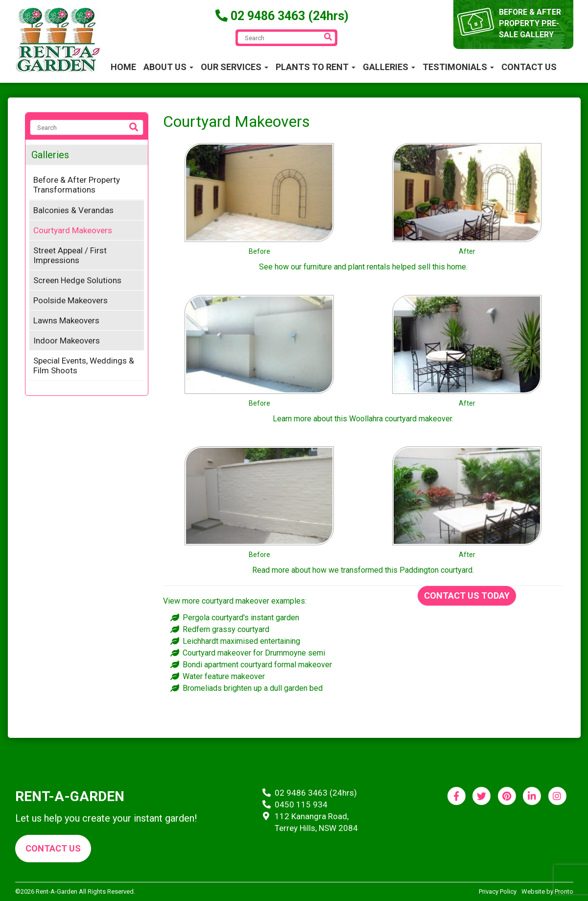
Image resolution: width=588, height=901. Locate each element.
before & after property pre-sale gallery (530, 23)
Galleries (389, 67)
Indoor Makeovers (67, 341)
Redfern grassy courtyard (226, 629)
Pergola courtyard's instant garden (241, 618)
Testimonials (458, 67)
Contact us (53, 848)
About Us (168, 67)
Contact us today (467, 596)
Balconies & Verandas (73, 210)
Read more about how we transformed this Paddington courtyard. (363, 570)
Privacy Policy (498, 891)
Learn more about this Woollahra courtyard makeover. (363, 419)
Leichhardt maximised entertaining (241, 641)
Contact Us (529, 67)
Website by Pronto (547, 891)
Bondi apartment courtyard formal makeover (257, 665)
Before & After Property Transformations (77, 185)
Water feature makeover (224, 676)
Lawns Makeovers (66, 320)
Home (123, 67)
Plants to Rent (316, 67)
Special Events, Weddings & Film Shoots (84, 365)
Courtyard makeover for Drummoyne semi (254, 653)
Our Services (235, 67)
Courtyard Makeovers (73, 230)
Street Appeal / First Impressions (70, 255)
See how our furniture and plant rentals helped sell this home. (363, 267)
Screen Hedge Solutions (77, 280)
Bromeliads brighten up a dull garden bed (253, 688)
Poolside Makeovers (71, 300)
